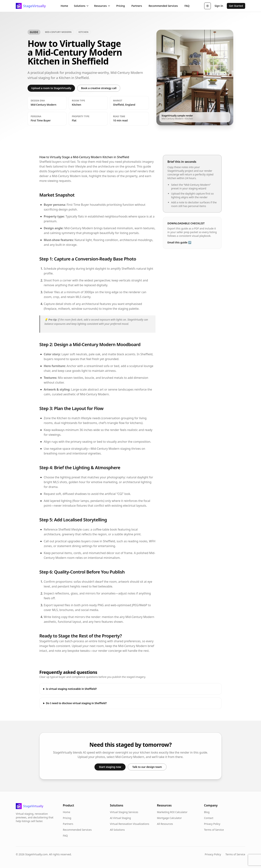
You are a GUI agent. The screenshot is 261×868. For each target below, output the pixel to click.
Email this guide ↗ (179, 242)
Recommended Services (163, 6)
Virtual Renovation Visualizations (130, 824)
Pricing (121, 6)
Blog (207, 812)
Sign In (219, 6)
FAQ (187, 6)
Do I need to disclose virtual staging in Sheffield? (76, 703)
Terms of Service (214, 830)
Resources (102, 6)
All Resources (165, 824)
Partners (137, 6)
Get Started (236, 6)
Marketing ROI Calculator (172, 812)
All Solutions (117, 830)
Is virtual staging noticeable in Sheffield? (71, 689)
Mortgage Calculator (169, 818)
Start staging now (110, 767)
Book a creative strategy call (99, 88)
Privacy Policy (212, 824)
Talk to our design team (147, 767)
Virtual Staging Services (124, 812)
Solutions (81, 6)
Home (64, 6)
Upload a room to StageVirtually (51, 88)
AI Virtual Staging (120, 818)
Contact (209, 818)
